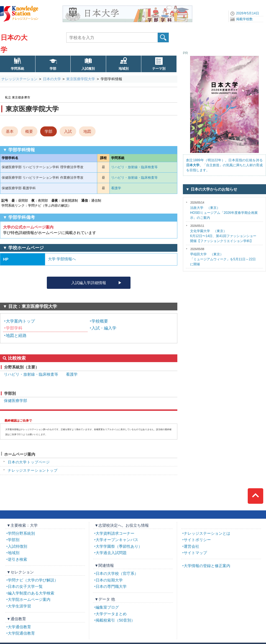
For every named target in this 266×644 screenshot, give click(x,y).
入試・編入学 (104, 328)
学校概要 (100, 321)
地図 (87, 131)
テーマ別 (159, 69)
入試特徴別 (17, 546)
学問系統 (17, 69)
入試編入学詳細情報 (89, 283)
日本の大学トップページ (29, 462)
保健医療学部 (16, 401)
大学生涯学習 (19, 606)
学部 (53, 69)
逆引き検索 (17, 559)
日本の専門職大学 (111, 586)
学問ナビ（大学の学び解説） (33, 580)
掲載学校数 (244, 19)
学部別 (14, 540)
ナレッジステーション (19, 79)
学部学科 (14, 328)
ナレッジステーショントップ (33, 470)
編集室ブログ (107, 607)
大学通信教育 (19, 627)
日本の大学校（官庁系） (117, 573)
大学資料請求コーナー (115, 533)
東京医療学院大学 (81, 79)
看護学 (116, 188)
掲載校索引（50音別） (115, 620)
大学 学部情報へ (62, 259)
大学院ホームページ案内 (29, 599)
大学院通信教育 (21, 633)
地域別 (124, 69)
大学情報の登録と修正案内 (207, 566)
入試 (68, 131)
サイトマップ (195, 553)
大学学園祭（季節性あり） (119, 546)
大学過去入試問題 (111, 553)
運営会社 (191, 546)
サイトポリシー (197, 540)
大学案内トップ (20, 321)
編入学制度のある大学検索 (31, 593)
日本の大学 (52, 79)
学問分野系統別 (21, 533)
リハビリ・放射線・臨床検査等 (134, 167)
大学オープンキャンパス (117, 540)
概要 (29, 131)
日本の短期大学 (109, 580)
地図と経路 (16, 335)
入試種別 (88, 69)
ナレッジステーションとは (207, 533)
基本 (10, 131)
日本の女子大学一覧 (25, 586)
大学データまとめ (111, 614)
